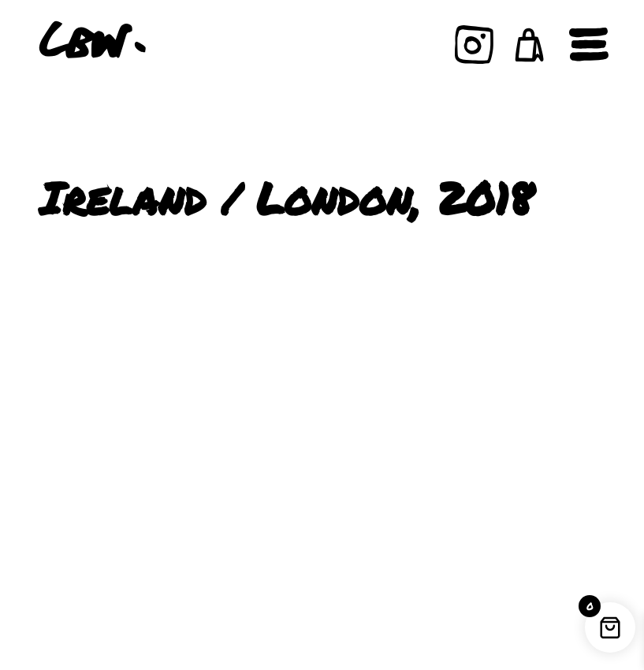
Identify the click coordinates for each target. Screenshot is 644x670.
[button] (530, 45)
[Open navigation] (589, 45)
